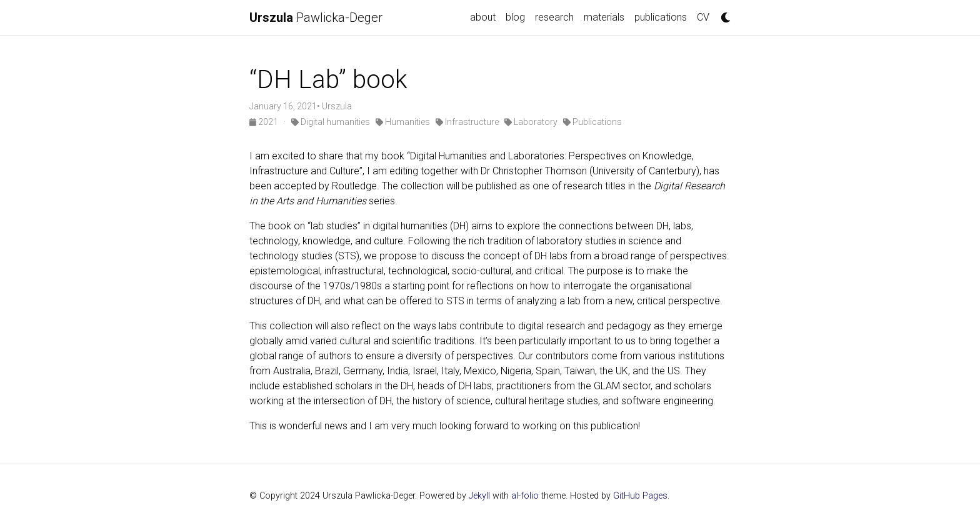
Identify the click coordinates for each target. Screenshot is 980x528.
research (554, 17)
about (483, 17)
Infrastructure (467, 122)
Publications (592, 122)
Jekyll (479, 496)
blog (515, 17)
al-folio (525, 496)
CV (703, 17)
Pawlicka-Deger (316, 17)
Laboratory (531, 122)
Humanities (403, 122)
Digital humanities (331, 122)
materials (604, 17)
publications (661, 17)
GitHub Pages (640, 496)
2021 (265, 122)
